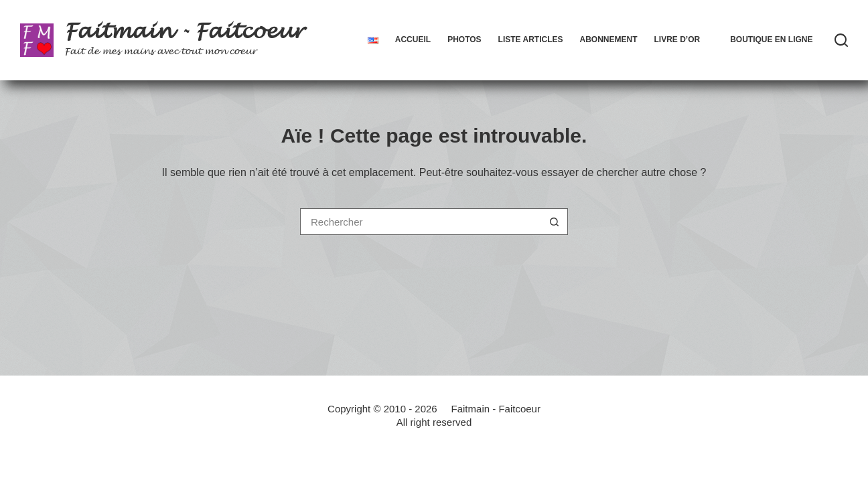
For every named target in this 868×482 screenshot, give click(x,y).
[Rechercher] (841, 40)
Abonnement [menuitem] (608, 39)
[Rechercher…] (421, 222)
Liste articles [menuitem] (531, 39)
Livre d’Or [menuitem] (677, 39)
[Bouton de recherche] (555, 222)
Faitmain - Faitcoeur (184, 31)
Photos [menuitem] (464, 39)
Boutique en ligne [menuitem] (771, 39)
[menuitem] (373, 40)
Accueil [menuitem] (413, 39)
